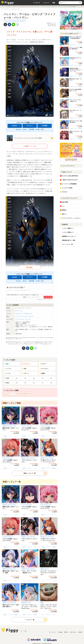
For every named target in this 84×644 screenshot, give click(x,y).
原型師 (42, 373)
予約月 (7, 378)
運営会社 (66, 632)
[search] (80, 3)
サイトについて (53, 632)
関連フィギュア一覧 (30, 473)
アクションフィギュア (20, 21)
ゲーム (9, 426)
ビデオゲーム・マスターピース (24, 314)
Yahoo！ (25, 129)
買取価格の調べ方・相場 (69, 240)
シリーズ (8, 369)
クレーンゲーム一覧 (67, 244)
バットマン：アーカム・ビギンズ (19, 7)
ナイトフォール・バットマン (34, 7)
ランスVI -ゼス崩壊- (67, 188)
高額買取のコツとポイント (69, 236)
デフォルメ (29, 426)
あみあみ (15, 126)
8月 (51, 378)
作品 (24, 369)
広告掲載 (60, 632)
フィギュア (36, 3)
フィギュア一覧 (30, 620)
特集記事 (64, 224)
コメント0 (54, 23)
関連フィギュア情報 (12, 403)
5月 (25, 378)
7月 (43, 378)
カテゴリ (43, 364)
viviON (38, 129)
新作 (7, 364)
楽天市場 (32, 129)
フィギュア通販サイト (68, 228)
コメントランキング (67, 166)
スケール (14, 426)
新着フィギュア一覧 (12, 482)
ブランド (25, 373)
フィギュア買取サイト (68, 232)
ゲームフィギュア (8, 21)
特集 (54, 3)
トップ (3, 7)
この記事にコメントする (30, 146)
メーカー (8, 373)
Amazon (18, 129)
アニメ (9, 603)
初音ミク (64, 214)
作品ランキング (66, 172)
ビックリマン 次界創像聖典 (69, 184)
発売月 (7, 383)
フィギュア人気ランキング (69, 34)
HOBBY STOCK (27, 394)
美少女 (4, 426)
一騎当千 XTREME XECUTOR (70, 180)
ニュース (46, 3)
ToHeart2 (65, 192)
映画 (42, 569)
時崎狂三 (64, 210)
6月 (34, 378)
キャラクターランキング (69, 198)
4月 (17, 378)
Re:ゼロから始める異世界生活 (70, 176)
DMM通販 (45, 126)
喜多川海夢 (65, 202)
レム (63, 206)
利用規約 (80, 632)
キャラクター (44, 369)
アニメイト (30, 126)
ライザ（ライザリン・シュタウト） (71, 218)
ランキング (26, 364)
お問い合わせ (73, 632)
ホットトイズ (19, 311)
